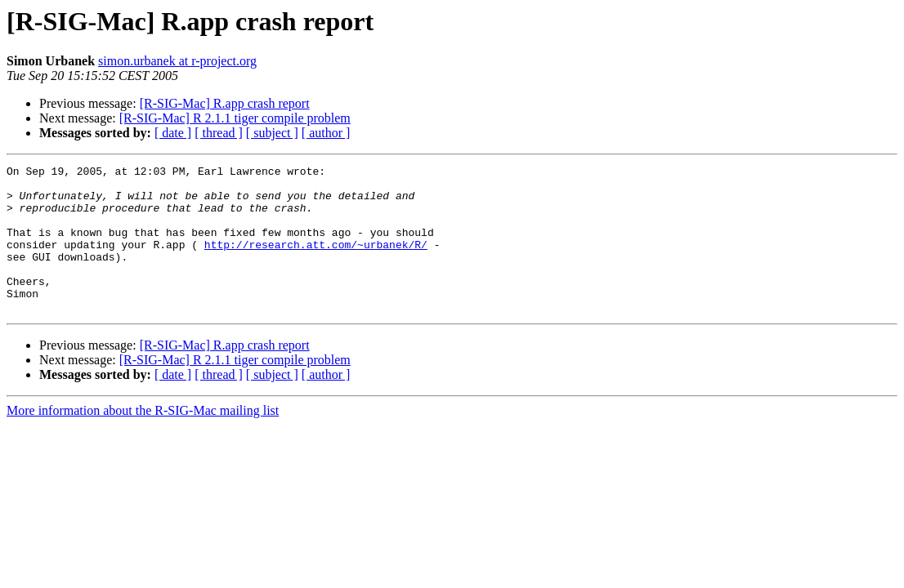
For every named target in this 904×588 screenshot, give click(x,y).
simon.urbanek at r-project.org (177, 61)
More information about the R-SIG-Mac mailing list (143, 440)
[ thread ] (219, 133)
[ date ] (173, 133)
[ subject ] (272, 133)
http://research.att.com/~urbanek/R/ (316, 261)
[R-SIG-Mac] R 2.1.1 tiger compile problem (235, 118)
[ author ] (326, 133)
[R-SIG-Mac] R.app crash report (225, 103)
